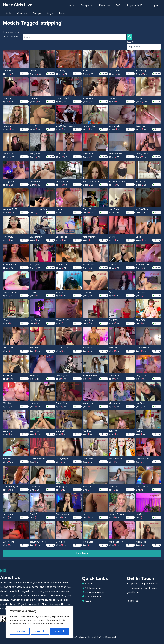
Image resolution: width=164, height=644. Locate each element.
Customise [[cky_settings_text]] (20, 631)
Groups (35, 13)
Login (155, 5)
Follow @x (133, 600)
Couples (21, 13)
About (89, 583)
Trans (58, 13)
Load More (82, 553)
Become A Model (95, 592)
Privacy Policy (93, 596)
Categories (91, 5)
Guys (47, 13)
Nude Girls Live (18, 5)
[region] (39, 622)
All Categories (93, 587)
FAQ (120, 5)
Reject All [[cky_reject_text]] (40, 631)
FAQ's (88, 600)
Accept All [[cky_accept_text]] (59, 631)
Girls (8, 13)
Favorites (108, 5)
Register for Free (137, 5)
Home (76, 5)
